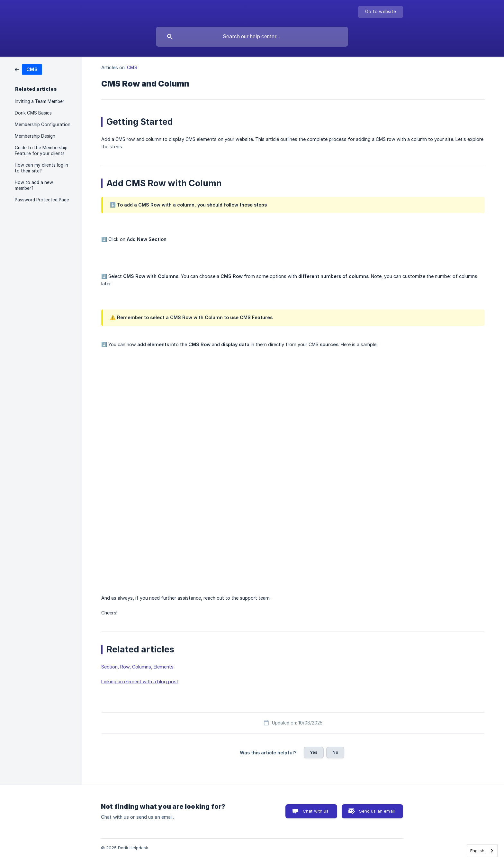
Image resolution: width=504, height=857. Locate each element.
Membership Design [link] (35, 136)
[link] (28, 69)
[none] (381, 12)
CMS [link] (132, 67)
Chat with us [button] (316, 811)
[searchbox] (252, 37)
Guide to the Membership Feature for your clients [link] (41, 151)
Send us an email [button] (377, 811)
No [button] (335, 752)
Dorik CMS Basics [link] (33, 113)
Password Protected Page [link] (42, 200)
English (477, 851)
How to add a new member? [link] (34, 185)
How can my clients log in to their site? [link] (41, 168)
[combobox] (482, 851)
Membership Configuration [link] (43, 124)
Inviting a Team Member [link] (40, 101)
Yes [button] (314, 752)
